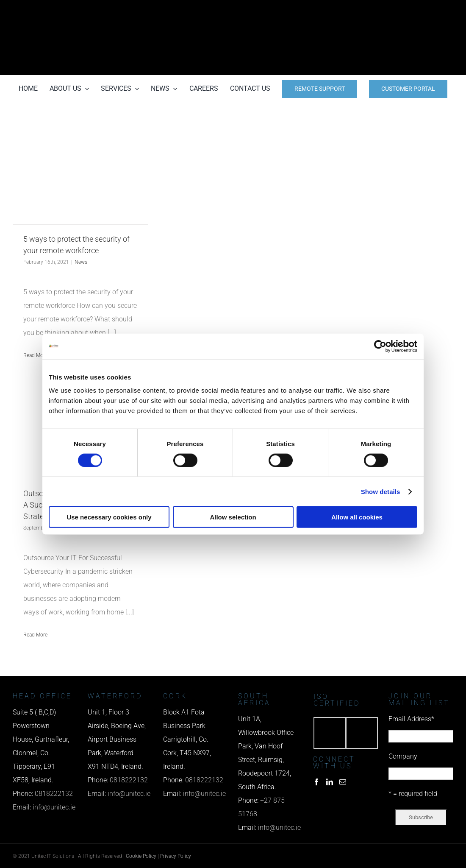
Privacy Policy (176, 856)
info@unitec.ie (54, 807)
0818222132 (54, 794)
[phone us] (386, 12)
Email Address (411, 719)
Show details (381, 491)
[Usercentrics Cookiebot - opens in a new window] (380, 346)
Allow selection (233, 517)
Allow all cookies (357, 517)
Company (403, 756)
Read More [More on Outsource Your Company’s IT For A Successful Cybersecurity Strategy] (35, 635)
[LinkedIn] (330, 782)
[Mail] (343, 782)
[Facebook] (316, 782)
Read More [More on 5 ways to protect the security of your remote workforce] (35, 355)
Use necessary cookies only (109, 517)
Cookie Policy (141, 856)
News (81, 262)
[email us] (386, 38)
